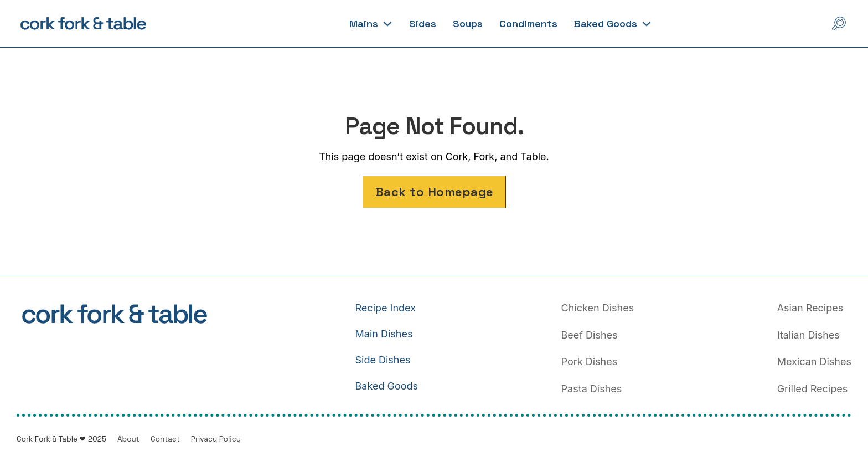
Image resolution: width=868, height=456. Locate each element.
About (128, 439)
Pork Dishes (590, 362)
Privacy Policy (216, 439)
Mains (364, 24)
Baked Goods (606, 24)
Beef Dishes (590, 335)
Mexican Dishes (814, 362)
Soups (468, 24)
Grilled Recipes (813, 389)
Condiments (528, 24)
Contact (165, 439)
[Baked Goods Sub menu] (647, 24)
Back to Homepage (434, 192)
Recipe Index (386, 308)
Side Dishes (383, 360)
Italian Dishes (808, 335)
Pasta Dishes (592, 389)
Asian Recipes (810, 308)
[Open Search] (839, 24)
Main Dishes (384, 334)
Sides (423, 24)
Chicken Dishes (598, 308)
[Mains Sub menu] (387, 24)
